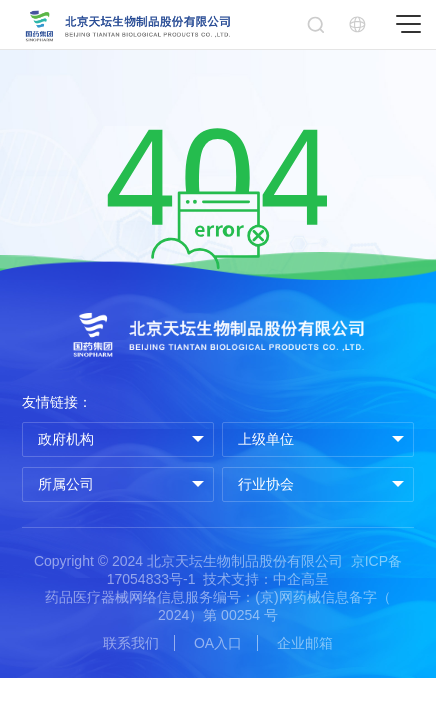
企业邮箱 (305, 643)
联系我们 (131, 643)
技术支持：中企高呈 (266, 579)
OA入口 (218, 643)
